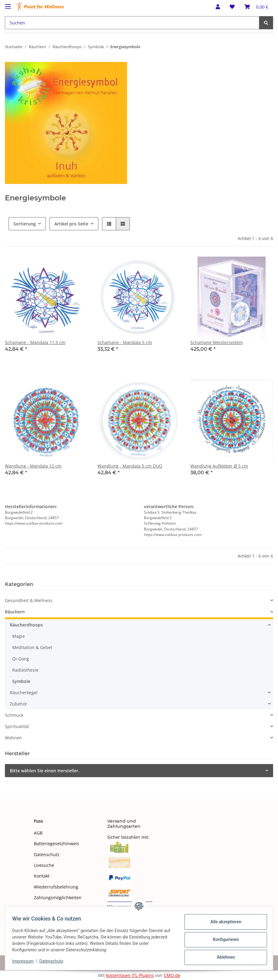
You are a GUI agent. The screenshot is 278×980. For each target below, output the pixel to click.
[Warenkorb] (256, 7)
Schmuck (14, 715)
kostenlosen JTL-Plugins (130, 975)
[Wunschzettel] (232, 7)
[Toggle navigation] (8, 4)
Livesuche (44, 865)
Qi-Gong (21, 659)
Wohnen (13, 738)
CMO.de (172, 975)
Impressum (26, 961)
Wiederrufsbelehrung (56, 887)
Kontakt (42, 876)
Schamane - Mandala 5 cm (125, 342)
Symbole (21, 681)
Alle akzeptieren (223, 922)
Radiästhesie (25, 670)
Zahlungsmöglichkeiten (58, 897)
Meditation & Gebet (32, 647)
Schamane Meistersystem (217, 342)
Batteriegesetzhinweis (57, 844)
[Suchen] (132, 23)
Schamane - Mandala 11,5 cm (35, 342)
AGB (38, 833)
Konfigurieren (223, 939)
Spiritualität (17, 726)
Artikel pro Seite (71, 224)
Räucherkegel (24, 693)
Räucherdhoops (26, 625)
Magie (18, 636)
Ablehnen (223, 957)
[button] (218, 7)
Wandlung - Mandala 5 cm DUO (130, 466)
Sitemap (42, 908)
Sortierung (25, 224)
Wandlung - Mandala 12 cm (33, 466)
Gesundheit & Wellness (29, 600)
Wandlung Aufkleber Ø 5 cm (219, 466)
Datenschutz (47, 854)
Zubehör (18, 704)
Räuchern (15, 612)
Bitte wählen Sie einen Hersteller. (45, 771)
